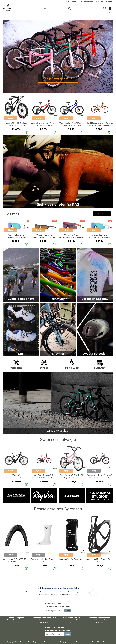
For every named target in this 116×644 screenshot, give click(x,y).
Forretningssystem (63, 642)
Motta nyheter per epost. (56, 604)
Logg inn (110, 12)
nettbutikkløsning (78, 642)
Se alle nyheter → (102, 214)
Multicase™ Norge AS (97, 642)
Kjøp (11, 118)
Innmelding (52, 607)
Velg (94, 471)
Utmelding (65, 607)
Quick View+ (23, 117)
